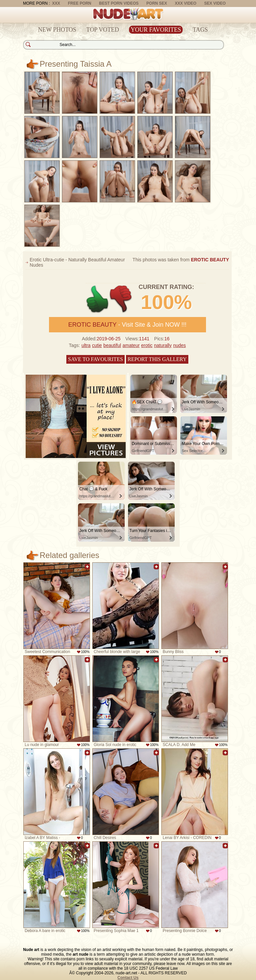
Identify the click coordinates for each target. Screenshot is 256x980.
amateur (131, 345)
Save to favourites (95, 359)
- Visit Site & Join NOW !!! (127, 325)
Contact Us (128, 978)
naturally (163, 345)
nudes (179, 345)
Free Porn (80, 3)
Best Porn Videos (119, 3)
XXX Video (185, 3)
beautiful (112, 345)
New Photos (57, 30)
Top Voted (103, 30)
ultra (86, 345)
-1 (121, 299)
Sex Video (215, 3)
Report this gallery (157, 359)
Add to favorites (87, 567)
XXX (56, 3)
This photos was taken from (181, 260)
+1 (97, 299)
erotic (147, 345)
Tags (200, 30)
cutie (97, 345)
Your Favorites (156, 30)
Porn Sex (157, 3)
